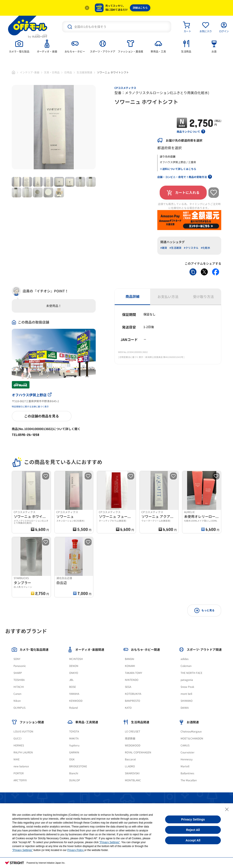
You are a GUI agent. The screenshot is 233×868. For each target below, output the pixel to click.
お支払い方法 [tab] (168, 297)
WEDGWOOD (133, 745)
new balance (21, 766)
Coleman (186, 666)
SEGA (128, 687)
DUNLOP (75, 780)
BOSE (73, 687)
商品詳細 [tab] (132, 297)
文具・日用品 (52, 72)
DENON (74, 666)
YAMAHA (74, 694)
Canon (17, 694)
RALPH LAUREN (23, 752)
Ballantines (187, 773)
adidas (185, 659)
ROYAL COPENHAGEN (138, 752)
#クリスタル (191, 248)
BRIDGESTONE (78, 766)
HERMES (19, 745)
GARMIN (74, 752)
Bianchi (74, 773)
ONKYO (74, 673)
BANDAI (130, 659)
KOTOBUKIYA (133, 694)
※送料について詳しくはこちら (178, 169)
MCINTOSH (76, 659)
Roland (73, 708)
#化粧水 (205, 248)
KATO (128, 708)
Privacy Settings (193, 819)
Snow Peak (187, 687)
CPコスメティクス (125, 88)
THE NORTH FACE (191, 673)
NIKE (17, 759)
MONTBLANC (133, 780)
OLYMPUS (19, 708)
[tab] (19, 46)
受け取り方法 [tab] (203, 297)
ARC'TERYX (20, 780)
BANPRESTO (132, 701)
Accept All (193, 840)
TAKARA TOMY (133, 673)
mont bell (186, 694)
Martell (185, 766)
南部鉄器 (130, 738)
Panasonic (20, 666)
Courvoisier (188, 752)
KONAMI (130, 666)
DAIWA (185, 708)
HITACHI (19, 687)
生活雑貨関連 (84, 72)
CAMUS (185, 745)
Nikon (17, 701)
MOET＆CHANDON (192, 738)
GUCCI (18, 738)
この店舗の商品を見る (42, 416)
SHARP (18, 673)
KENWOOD (76, 701)
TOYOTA (74, 732)
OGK (72, 759)
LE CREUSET (132, 732)
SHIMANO (187, 701)
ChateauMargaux (191, 732)
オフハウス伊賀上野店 (32, 395)
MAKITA (74, 738)
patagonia (187, 680)
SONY (17, 659)
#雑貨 (164, 248)
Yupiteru (74, 745)
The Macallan (189, 780)
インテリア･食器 (30, 72)
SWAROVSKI (132, 773)
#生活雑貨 (175, 248)
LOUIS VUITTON (23, 732)
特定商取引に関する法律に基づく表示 (30, 407)
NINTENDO (132, 680)
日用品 (68, 72)
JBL (71, 680)
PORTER (19, 773)
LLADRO (130, 766)
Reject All (193, 830)
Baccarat (130, 759)
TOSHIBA (19, 680)
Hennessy (187, 759)
